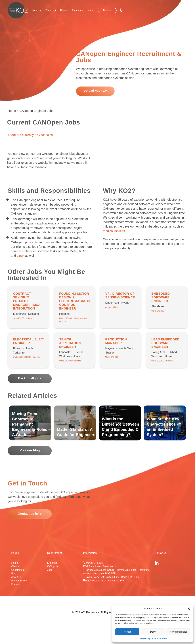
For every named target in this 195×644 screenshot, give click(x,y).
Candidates (18, 570)
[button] (189, 609)
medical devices (114, 231)
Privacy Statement (159, 638)
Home (12, 111)
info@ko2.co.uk (93, 581)
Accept (127, 632)
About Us (16, 577)
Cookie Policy (145, 638)
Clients (15, 566)
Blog (14, 573)
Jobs (50, 570)
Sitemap (16, 584)
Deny (153, 632)
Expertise (52, 563)
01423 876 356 (93, 563)
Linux (21, 256)
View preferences (178, 632)
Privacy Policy (19, 581)
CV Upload (53, 566)
